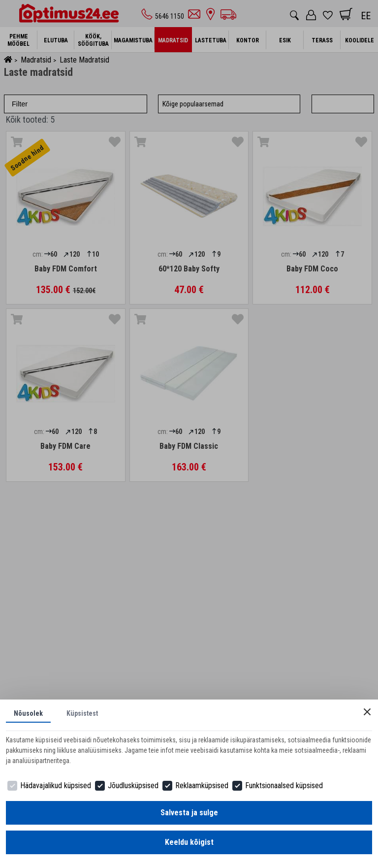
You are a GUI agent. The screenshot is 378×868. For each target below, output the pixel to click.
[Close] (367, 712)
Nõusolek (28, 713)
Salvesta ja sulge (189, 813)
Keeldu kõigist (189, 842)
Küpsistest (82, 713)
